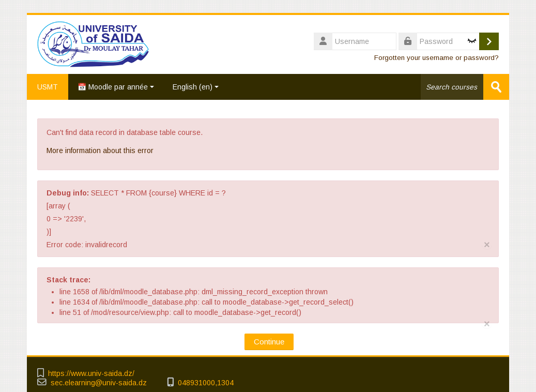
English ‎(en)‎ (196, 87)
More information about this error (100, 150)
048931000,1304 (206, 383)
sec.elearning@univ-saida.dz (99, 383)
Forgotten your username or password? (437, 58)
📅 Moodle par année (116, 87)
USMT (48, 87)
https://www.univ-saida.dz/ (91, 374)
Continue (269, 342)
